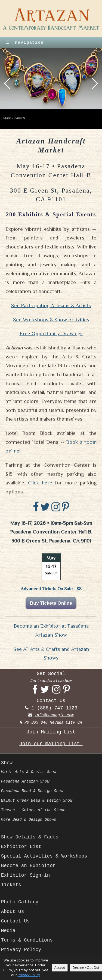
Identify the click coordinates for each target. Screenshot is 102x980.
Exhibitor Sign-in (26, 875)
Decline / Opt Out (86, 968)
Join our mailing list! (51, 744)
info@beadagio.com (54, 715)
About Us (13, 912)
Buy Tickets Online (51, 603)
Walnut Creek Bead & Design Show (37, 801)
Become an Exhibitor (28, 866)
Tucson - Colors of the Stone (33, 810)
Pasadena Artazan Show (25, 781)
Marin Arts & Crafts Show (29, 772)
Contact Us (16, 921)
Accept (60, 968)
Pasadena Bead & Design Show (32, 791)
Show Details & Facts (30, 837)
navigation (24, 43)
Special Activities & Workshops (44, 856)
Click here (40, 483)
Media (8, 931)
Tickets (11, 885)
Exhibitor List (21, 847)
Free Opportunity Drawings (51, 333)
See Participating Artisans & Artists (51, 305)
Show (7, 763)
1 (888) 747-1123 (54, 708)
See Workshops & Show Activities (51, 320)
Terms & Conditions (27, 940)
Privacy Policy (21, 950)
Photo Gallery (20, 902)
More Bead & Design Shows (29, 820)
